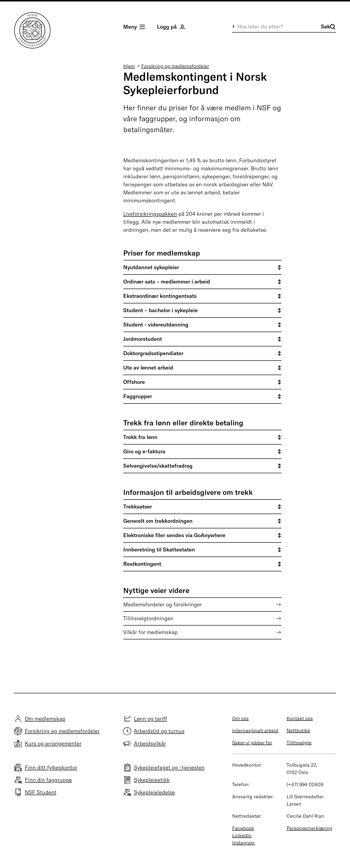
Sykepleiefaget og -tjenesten (169, 767)
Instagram (243, 843)
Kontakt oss (300, 718)
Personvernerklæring (310, 828)
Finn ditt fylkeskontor (51, 767)
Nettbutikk (298, 730)
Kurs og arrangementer (53, 743)
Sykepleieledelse (154, 792)
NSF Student (41, 792)
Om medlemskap (45, 719)
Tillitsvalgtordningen (148, 618)
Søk (328, 26)
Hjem (129, 66)
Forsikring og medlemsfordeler (175, 66)
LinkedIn (242, 835)
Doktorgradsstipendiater (153, 353)
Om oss (240, 718)
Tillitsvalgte (299, 743)
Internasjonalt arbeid (255, 730)
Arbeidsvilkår (150, 743)
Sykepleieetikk (152, 780)
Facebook (243, 828)
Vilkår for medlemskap (150, 632)
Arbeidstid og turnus (159, 731)
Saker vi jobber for (252, 743)
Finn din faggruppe (48, 780)
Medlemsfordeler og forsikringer (163, 604)
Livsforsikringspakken (150, 214)
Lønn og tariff (151, 719)
